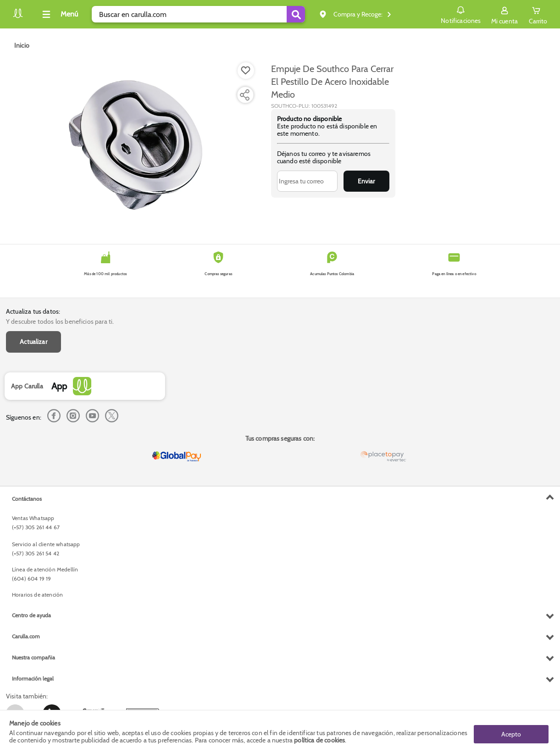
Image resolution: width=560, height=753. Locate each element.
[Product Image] (137, 143)
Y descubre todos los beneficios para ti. (60, 321)
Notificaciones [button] (461, 14)
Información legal (33, 678)
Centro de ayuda (31, 615)
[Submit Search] (296, 14)
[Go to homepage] (22, 45)
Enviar (366, 181)
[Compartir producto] (244, 95)
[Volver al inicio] (18, 17)
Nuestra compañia (33, 657)
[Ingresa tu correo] (307, 181)
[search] (198, 14)
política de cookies (319, 740)
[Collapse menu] (59, 14)
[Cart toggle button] (538, 14)
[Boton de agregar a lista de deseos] (246, 71)
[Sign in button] (505, 14)
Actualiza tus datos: (33, 311)
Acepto (511, 731)
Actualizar (33, 342)
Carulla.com (26, 636)
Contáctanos (27, 499)
